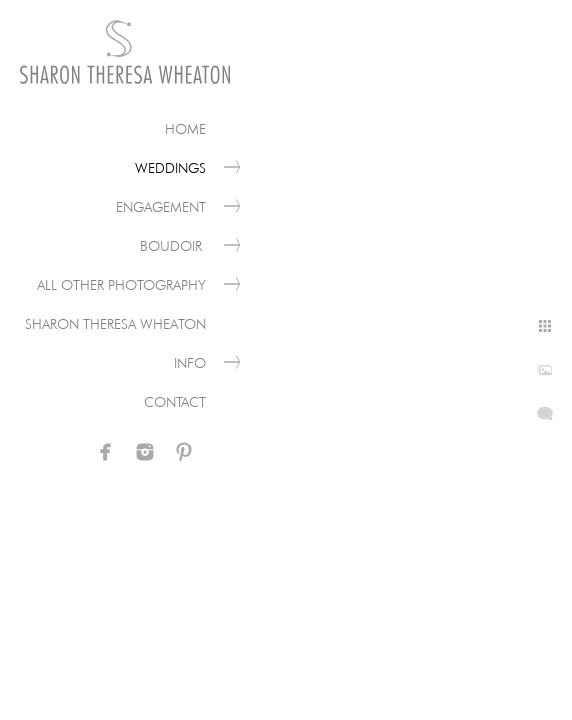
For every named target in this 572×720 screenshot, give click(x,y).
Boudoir (173, 246)
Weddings (170, 168)
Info (190, 363)
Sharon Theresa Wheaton (115, 324)
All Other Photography (121, 285)
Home (185, 129)
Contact (175, 402)
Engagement (161, 207)
